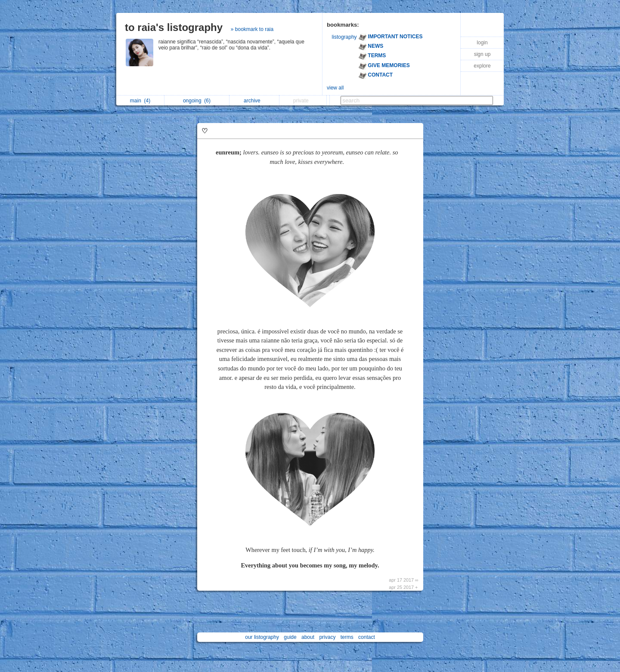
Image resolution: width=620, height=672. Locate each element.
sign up (482, 54)
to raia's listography (174, 27)
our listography (262, 637)
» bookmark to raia (252, 29)
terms (347, 637)
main (140, 101)
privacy (327, 637)
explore (482, 66)
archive (254, 101)
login (482, 43)
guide (290, 637)
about (308, 637)
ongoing (197, 101)
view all (335, 88)
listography (344, 37)
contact (367, 637)
